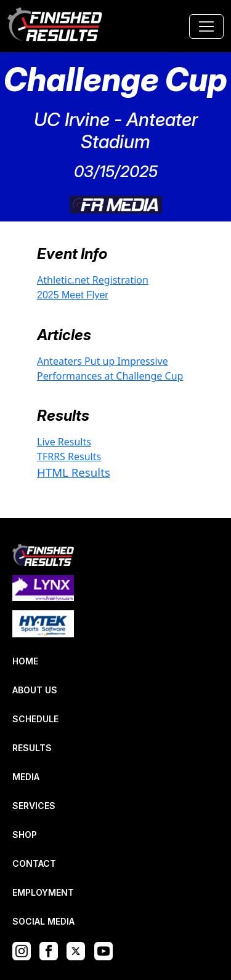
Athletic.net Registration (93, 280)
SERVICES (34, 806)
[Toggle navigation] (206, 26)
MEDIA (26, 777)
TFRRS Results (69, 456)
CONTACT (34, 863)
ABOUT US (35, 690)
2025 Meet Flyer (73, 295)
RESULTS (32, 748)
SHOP (25, 835)
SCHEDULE (35, 719)
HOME (25, 661)
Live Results (64, 442)
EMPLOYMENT (43, 892)
